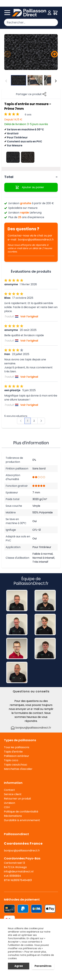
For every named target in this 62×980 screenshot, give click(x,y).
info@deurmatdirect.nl (19, 872)
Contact (9, 790)
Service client (13, 794)
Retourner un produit (18, 799)
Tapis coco (11, 760)
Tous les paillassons (17, 747)
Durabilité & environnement (22, 820)
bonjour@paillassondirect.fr (36, 240)
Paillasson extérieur (17, 756)
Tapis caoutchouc (16, 765)
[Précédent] (8, 54)
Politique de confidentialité (21, 812)
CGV (7, 807)
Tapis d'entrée (13, 752)
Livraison (10, 803)
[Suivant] (54, 54)
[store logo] (29, 13)
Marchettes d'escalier (18, 769)
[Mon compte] (49, 13)
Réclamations (13, 816)
